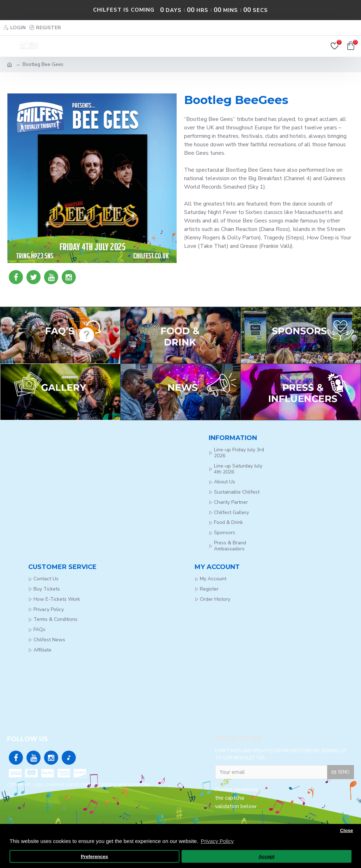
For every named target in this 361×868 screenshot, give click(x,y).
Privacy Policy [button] (217, 841)
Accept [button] (267, 857)
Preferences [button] (94, 857)
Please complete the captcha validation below (237, 798)
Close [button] (346, 830)
